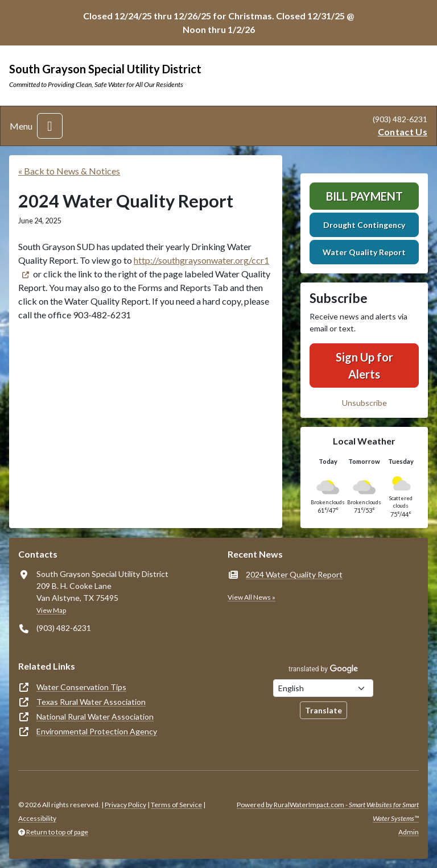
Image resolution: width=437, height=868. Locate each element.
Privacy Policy (125, 805)
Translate (323, 710)
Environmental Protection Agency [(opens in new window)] (97, 731)
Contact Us (403, 132)
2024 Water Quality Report (294, 574)
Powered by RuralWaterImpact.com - (328, 811)
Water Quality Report (364, 252)
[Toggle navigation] (50, 126)
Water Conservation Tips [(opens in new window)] (81, 687)
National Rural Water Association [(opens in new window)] (95, 717)
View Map (51, 610)
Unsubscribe (364, 403)
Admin (409, 832)
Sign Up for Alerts (364, 366)
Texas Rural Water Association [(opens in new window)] (91, 702)
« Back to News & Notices (69, 171)
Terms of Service (176, 805)
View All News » (252, 597)
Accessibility (37, 818)
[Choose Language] (323, 688)
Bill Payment (364, 196)
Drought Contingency (364, 225)
